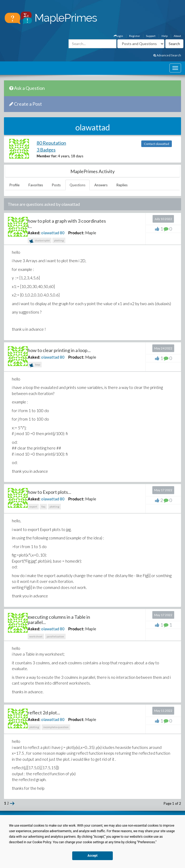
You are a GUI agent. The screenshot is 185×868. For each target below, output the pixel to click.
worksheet (36, 636)
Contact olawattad (157, 144)
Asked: (34, 233)
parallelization (55, 636)
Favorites (36, 185)
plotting (59, 240)
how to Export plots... (49, 492)
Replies (122, 185)
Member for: (47, 156)
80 (62, 233)
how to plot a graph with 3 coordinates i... (67, 223)
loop (35, 365)
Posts (56, 185)
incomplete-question (56, 727)
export (33, 506)
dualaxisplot (40, 241)
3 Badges (46, 150)
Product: (76, 233)
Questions (77, 185)
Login (118, 36)
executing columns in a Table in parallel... (59, 620)
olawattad (50, 233)
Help (165, 36)
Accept (93, 856)
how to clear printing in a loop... (59, 350)
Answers (101, 185)
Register (135, 36)
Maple (91, 233)
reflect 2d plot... (44, 713)
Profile (14, 185)
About (177, 36)
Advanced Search (167, 55)
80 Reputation (51, 143)
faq (43, 506)
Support (151, 36)
